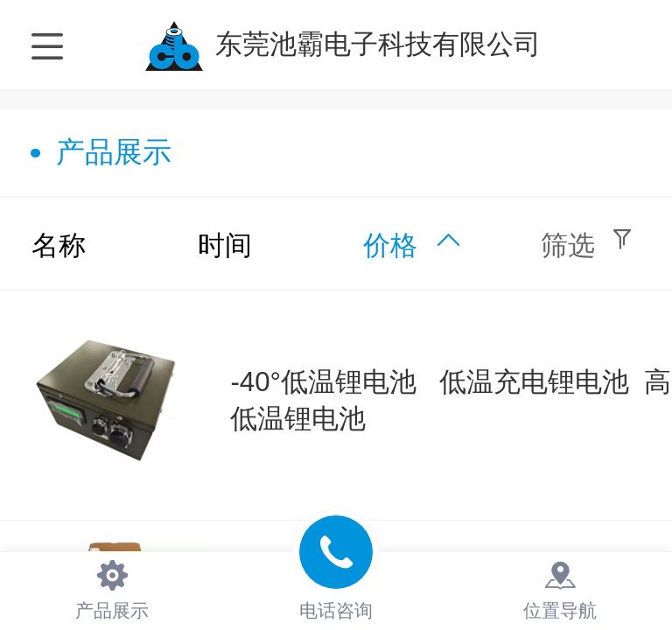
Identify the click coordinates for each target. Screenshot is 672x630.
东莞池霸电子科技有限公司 (378, 44)
